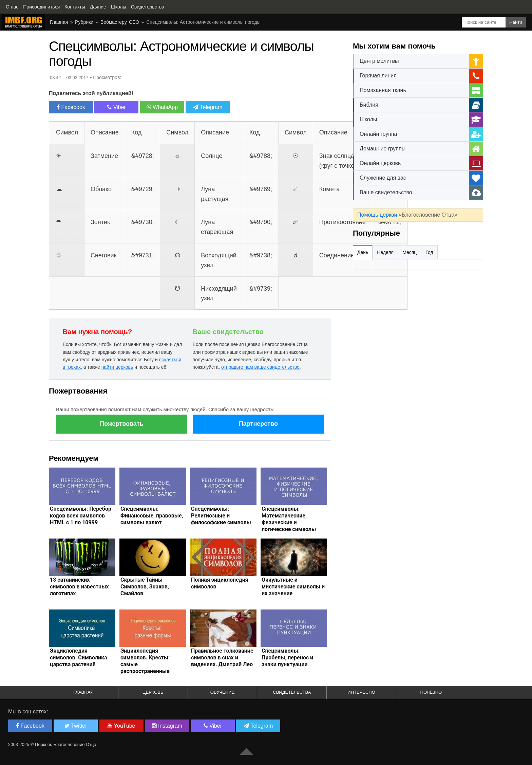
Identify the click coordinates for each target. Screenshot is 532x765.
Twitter (76, 726)
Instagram (167, 726)
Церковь (153, 692)
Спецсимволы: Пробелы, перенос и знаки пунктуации (287, 658)
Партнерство (258, 424)
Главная (59, 22)
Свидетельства (292, 692)
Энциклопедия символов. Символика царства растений (79, 658)
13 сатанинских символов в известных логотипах (79, 587)
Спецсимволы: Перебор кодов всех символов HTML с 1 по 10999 (81, 516)
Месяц (410, 252)
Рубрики (84, 22)
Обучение (222, 692)
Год (429, 252)
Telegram (208, 107)
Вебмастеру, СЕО (120, 22)
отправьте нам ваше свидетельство (260, 367)
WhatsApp (162, 107)
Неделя (385, 252)
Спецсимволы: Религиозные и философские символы (221, 516)
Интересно (361, 692)
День (363, 252)
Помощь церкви (377, 215)
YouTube (121, 726)
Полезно (431, 692)
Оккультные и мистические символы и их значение (293, 587)
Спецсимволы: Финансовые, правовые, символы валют (152, 516)
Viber (117, 107)
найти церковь (117, 367)
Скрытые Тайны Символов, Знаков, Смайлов (145, 587)
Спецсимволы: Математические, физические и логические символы (289, 519)
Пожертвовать (121, 424)
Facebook (71, 107)
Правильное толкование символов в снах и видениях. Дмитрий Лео (222, 658)
